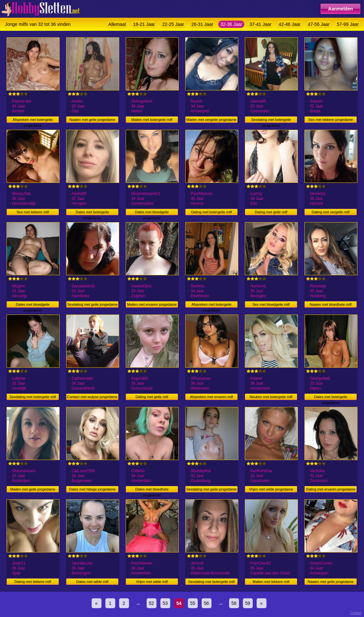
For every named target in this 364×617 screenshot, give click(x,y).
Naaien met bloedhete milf (331, 304)
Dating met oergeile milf (331, 212)
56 (207, 603)
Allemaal (117, 24)
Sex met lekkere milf (33, 212)
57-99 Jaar (348, 24)
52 (152, 603)
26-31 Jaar (202, 24)
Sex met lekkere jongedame (331, 120)
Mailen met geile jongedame (33, 489)
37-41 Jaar (260, 24)
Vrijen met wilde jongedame (271, 489)
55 (193, 603)
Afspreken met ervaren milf (211, 397)
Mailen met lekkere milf (271, 582)
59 (248, 603)
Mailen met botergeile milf (152, 120)
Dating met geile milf (271, 212)
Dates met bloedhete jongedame (152, 490)
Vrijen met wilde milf (152, 582)
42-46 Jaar (290, 24)
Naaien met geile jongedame (92, 120)
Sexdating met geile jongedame (92, 304)
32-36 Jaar (231, 24)
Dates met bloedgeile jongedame (152, 213)
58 (234, 603)
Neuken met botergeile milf (271, 397)
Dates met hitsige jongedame (92, 489)
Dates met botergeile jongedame (92, 213)
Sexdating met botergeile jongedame (271, 120)
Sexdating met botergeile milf (33, 397)
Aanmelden (340, 9)
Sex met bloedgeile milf (271, 304)
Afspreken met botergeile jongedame (33, 120)
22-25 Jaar (173, 24)
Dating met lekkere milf (33, 582)
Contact (356, 613)
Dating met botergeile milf (212, 212)
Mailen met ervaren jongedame (152, 304)
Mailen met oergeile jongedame (211, 120)
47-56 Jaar (319, 24)
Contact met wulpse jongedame (92, 397)
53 (165, 603)
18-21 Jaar (144, 24)
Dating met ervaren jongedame (330, 489)
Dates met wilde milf (92, 582)
